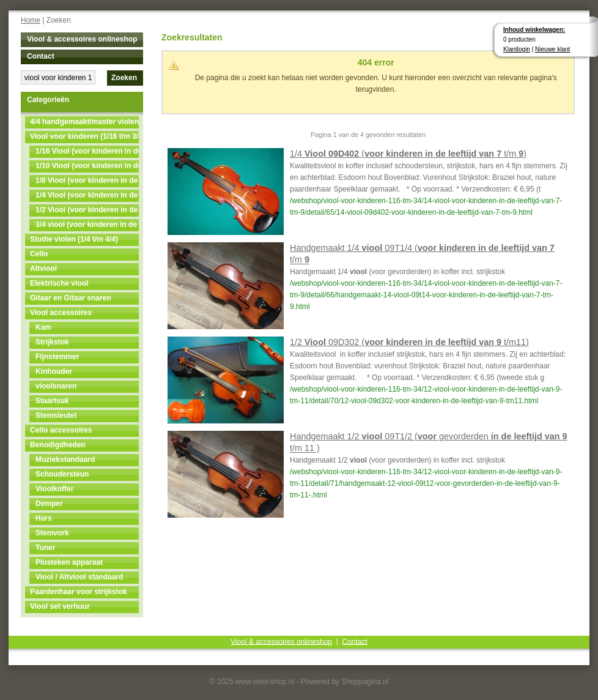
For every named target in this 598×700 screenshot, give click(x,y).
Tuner (45, 548)
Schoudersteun (62, 474)
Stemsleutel (56, 415)
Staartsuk (52, 401)
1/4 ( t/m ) (408, 154)
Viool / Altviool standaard (79, 577)
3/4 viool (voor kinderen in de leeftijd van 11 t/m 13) (87, 225)
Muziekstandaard (65, 460)
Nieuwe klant (552, 49)
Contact (41, 56)
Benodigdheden (58, 445)
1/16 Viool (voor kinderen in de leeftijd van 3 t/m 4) (87, 151)
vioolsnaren (56, 386)
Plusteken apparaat (69, 562)
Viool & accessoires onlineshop (82, 39)
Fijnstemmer (57, 357)
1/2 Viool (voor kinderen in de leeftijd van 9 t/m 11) (87, 210)
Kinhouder (54, 371)
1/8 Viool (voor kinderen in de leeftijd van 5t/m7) (87, 181)
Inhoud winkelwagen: (534, 30)
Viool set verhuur (60, 606)
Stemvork (52, 533)
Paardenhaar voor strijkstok (79, 592)
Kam (43, 327)
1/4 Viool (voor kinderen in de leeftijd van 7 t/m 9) (87, 195)
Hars (44, 518)
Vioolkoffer (54, 489)
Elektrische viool (59, 283)
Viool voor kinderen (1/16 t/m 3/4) (84, 136)
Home (31, 20)
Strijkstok (52, 342)
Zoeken (124, 78)
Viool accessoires (61, 313)
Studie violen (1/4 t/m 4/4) (74, 239)
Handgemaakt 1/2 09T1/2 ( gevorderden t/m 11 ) (429, 442)
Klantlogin (517, 49)
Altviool (43, 269)
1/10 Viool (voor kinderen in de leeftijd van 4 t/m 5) (87, 166)
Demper (49, 504)
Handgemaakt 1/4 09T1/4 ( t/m (422, 254)
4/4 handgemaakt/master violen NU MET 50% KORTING (84, 122)
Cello (39, 254)
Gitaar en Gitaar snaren (71, 298)
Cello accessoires (61, 430)
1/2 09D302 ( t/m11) (409, 342)
